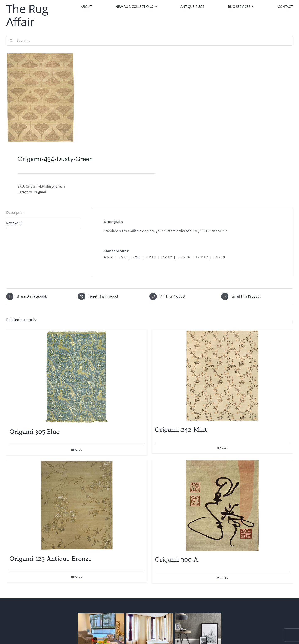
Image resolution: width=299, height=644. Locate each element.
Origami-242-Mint (181, 429)
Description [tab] (15, 213)
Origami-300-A (176, 559)
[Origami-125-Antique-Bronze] (77, 505)
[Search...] (149, 40)
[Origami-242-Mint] (222, 376)
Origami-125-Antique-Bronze (51, 559)
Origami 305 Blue (34, 432)
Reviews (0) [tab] (15, 223)
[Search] (11, 40)
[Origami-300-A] (222, 506)
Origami (40, 192)
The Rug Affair (27, 15)
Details (78, 450)
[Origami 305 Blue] (77, 377)
